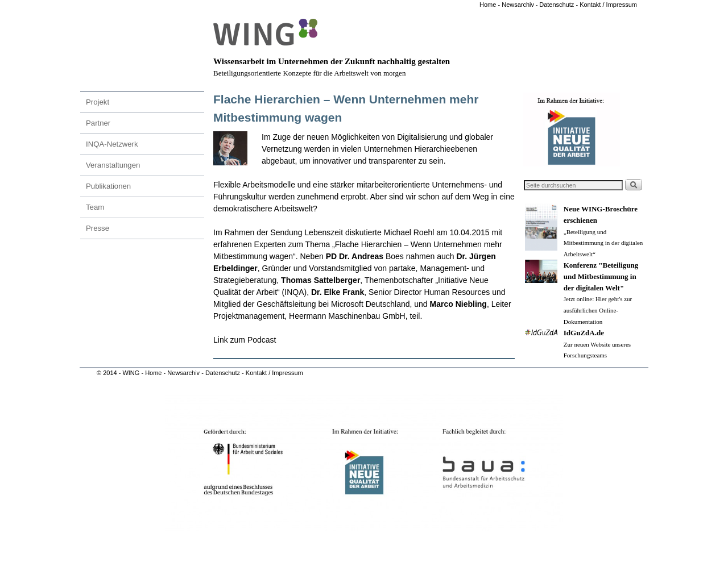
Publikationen (108, 186)
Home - (490, 5)
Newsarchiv (517, 5)
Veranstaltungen (113, 165)
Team (95, 207)
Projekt (98, 102)
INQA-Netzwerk (112, 144)
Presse (98, 228)
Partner (98, 123)
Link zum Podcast (246, 340)
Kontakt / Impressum (608, 5)
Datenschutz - (559, 5)
